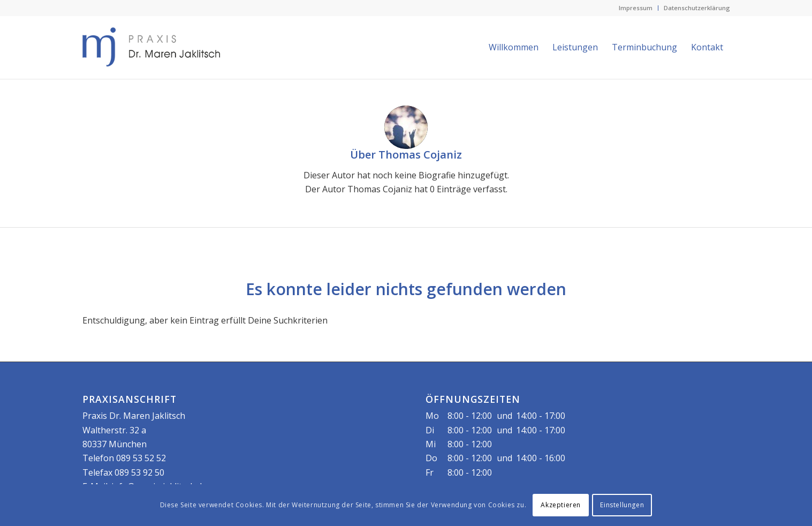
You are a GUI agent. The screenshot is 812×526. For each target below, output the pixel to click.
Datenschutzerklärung (697, 8)
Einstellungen (622, 505)
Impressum (636, 8)
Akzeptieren (561, 505)
